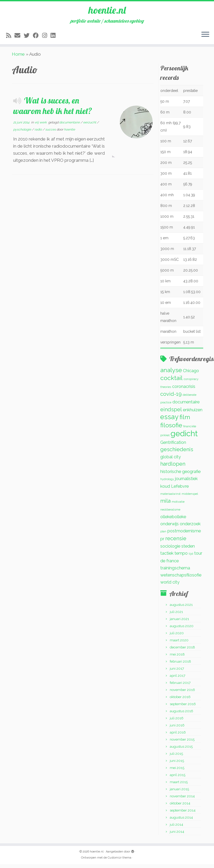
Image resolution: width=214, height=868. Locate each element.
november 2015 (182, 743)
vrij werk (41, 126)
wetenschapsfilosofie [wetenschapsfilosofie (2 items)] (181, 579)
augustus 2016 (181, 715)
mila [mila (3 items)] (165, 505)
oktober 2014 (180, 807)
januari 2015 (179, 793)
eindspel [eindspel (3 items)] (171, 413)
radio (39, 133)
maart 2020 (179, 644)
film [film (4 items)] (185, 421)
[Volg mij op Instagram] (46, 37)
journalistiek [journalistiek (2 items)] (186, 483)
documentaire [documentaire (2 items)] (186, 406)
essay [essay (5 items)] (169, 421)
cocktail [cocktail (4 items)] (171, 382)
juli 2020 (177, 637)
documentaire (70, 126)
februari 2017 (180, 687)
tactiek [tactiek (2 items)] (167, 557)
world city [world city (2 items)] (170, 586)
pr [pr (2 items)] (162, 543)
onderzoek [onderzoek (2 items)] (190, 528)
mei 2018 (177, 658)
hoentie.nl (107, 11)
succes (51, 133)
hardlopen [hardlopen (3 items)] (173, 468)
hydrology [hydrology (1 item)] (167, 483)
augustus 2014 (181, 821)
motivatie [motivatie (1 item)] (178, 506)
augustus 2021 (181, 609)
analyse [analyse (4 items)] (171, 374)
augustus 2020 (182, 630)
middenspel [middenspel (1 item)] (190, 498)
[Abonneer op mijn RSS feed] (10, 37)
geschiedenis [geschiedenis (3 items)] (177, 453)
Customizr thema (120, 862)
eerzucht (90, 126)
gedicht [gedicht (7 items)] (184, 437)
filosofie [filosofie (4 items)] (171, 429)
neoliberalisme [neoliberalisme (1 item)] (170, 513)
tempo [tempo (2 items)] (181, 557)
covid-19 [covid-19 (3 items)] (171, 398)
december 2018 (182, 651)
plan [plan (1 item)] (163, 535)
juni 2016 (177, 729)
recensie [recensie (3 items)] (176, 542)
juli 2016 (177, 722)
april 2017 (178, 680)
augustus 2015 (181, 750)
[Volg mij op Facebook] (38, 37)
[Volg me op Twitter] (28, 37)
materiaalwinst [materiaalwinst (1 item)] (170, 498)
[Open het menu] (205, 36)
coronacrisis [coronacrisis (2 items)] (184, 390)
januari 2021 (179, 623)
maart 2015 (179, 786)
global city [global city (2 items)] (171, 461)
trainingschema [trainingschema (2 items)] (175, 572)
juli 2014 (176, 828)
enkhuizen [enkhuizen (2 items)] (193, 414)
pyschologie (23, 133)
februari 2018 (180, 665)
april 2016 (178, 736)
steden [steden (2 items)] (188, 550)
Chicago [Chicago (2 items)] (191, 375)
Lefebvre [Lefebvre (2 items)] (180, 490)
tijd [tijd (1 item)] (191, 558)
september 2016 (183, 708)
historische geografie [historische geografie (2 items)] (180, 475)
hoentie (69, 133)
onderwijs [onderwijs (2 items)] (170, 528)
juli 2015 (176, 758)
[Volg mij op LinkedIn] (55, 37)
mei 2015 (177, 772)
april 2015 (178, 779)
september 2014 (183, 814)
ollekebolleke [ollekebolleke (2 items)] (173, 521)
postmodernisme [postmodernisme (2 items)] (184, 535)
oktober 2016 (180, 701)
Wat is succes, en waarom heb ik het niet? (53, 110)
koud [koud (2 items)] (165, 490)
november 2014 (182, 800)
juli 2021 (176, 616)
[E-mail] (19, 37)
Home (18, 58)
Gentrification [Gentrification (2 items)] (173, 446)
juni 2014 (177, 836)
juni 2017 (177, 672)
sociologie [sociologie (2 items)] (170, 550)
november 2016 (182, 694)
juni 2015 (177, 765)
